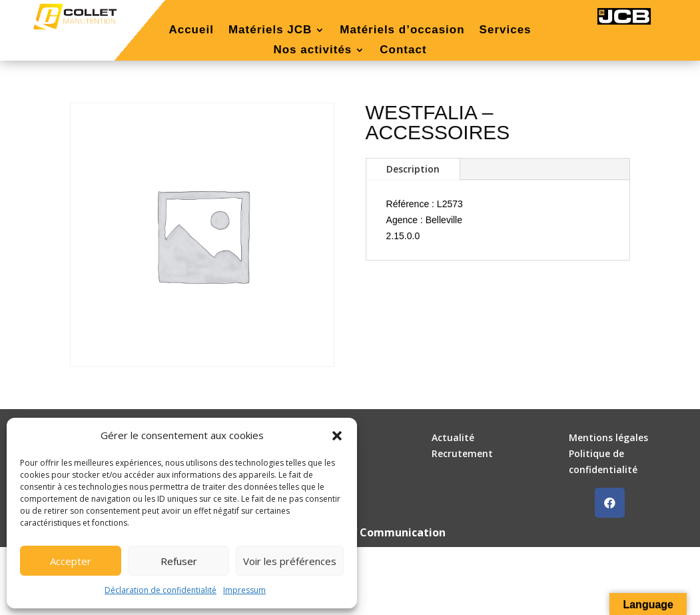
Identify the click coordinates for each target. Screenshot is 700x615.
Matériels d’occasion (402, 31)
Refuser (179, 561)
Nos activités (312, 51)
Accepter (71, 561)
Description (413, 169)
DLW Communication (390, 532)
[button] (337, 436)
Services (506, 31)
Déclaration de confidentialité (161, 590)
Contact (403, 51)
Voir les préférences (290, 561)
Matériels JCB (270, 31)
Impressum (244, 590)
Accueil (191, 31)
